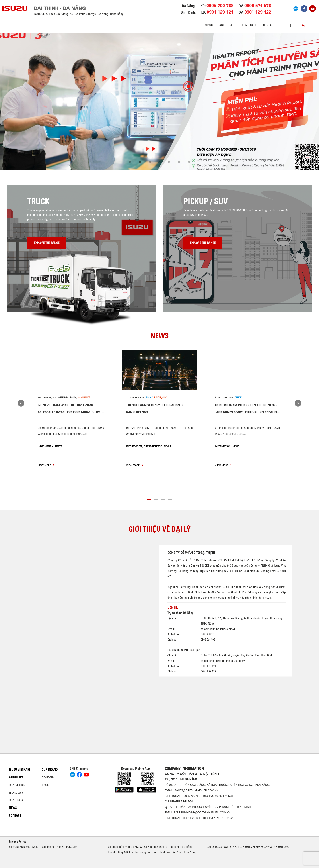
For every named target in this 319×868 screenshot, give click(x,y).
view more (46, 465)
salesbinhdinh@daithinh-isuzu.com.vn (224, 660)
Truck (45, 785)
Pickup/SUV (48, 777)
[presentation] (13, 102)
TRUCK (149, 398)
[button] (130, 162)
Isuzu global (17, 800)
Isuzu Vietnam (19, 770)
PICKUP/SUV (84, 398)
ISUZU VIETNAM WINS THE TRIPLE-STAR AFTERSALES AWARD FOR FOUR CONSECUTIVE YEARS (69, 412)
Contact (269, 25)
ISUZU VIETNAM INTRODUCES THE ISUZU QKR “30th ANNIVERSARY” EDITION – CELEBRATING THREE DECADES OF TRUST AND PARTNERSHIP (247, 412)
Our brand (50, 770)
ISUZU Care (249, 25)
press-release (153, 446)
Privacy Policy (18, 841)
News (209, 25)
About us (16, 777)
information (45, 446)
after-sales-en (67, 398)
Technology (16, 793)
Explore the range (47, 243)
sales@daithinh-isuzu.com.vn (218, 629)
